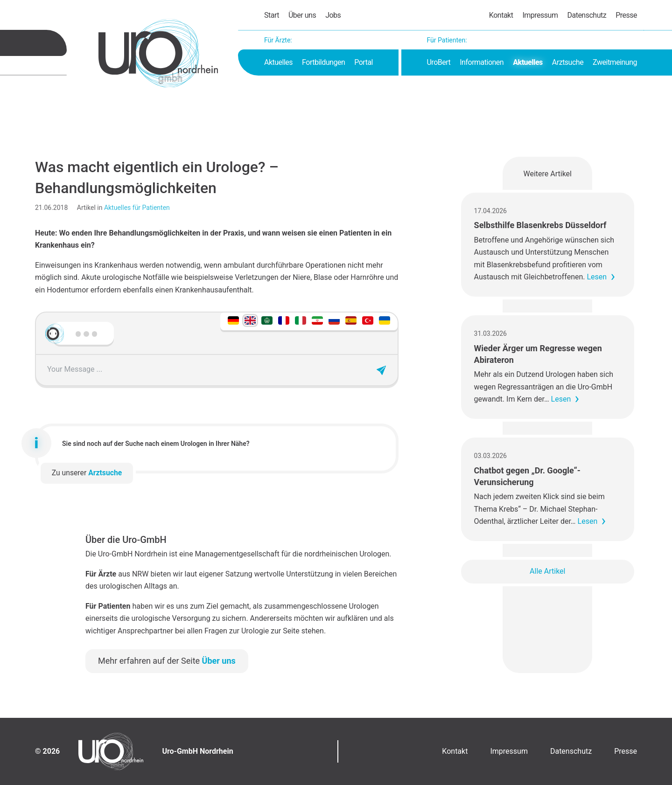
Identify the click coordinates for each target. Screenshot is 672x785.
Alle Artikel (547, 571)
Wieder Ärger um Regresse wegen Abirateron (538, 354)
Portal (364, 62)
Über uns (302, 15)
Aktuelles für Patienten (137, 208)
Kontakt (501, 15)
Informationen (482, 62)
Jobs (333, 15)
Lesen (597, 277)
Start (272, 15)
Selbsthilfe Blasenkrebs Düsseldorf (540, 225)
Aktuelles (278, 62)
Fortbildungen (323, 62)
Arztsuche (568, 62)
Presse (626, 15)
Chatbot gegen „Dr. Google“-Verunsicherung (527, 476)
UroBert (438, 62)
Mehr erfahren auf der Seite (167, 661)
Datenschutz (587, 15)
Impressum (540, 15)
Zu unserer (87, 473)
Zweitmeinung (615, 62)
